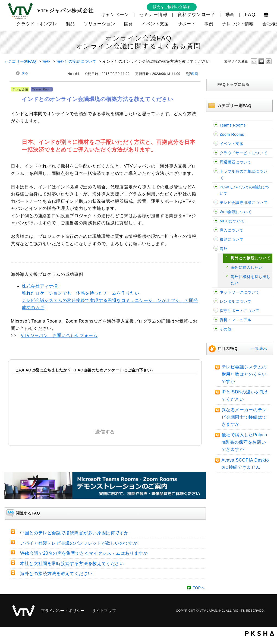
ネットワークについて (240, 292)
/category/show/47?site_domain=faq (216, 329)
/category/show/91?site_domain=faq (216, 240)
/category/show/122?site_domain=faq (216, 135)
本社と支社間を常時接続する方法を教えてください (72, 563)
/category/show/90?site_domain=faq (216, 249)
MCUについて (232, 221)
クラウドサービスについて (244, 153)
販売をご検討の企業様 (172, 7)
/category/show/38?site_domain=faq (216, 311)
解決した (59, 398)
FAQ (250, 15)
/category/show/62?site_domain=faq (216, 162)
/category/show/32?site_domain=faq (216, 230)
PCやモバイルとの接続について (244, 190)
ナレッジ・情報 (238, 24)
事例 (209, 24)
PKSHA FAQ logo (260, 633)
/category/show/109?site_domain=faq (216, 144)
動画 (230, 15)
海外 (46, 61)
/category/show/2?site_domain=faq (216, 187)
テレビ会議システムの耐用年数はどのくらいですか (244, 374)
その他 (226, 329)
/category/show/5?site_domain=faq (216, 203)
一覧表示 (259, 348)
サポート (187, 24)
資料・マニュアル (236, 320)
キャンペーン (115, 15)
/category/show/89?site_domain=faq (216, 292)
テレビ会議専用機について (244, 203)
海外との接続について (76, 61)
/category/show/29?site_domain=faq (216, 171)
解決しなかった (153, 398)
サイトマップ (104, 611)
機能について (232, 239)
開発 (129, 24)
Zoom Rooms (232, 134)
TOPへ (199, 588)
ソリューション (99, 24)
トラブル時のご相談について (244, 174)
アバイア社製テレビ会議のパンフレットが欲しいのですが (79, 543)
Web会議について (236, 212)
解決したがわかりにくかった (106, 398)
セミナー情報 (153, 15)
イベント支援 (155, 24)
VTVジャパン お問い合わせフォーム (59, 335)
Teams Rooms (233, 125)
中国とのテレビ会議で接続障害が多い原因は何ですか (74, 533)
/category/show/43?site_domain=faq (216, 302)
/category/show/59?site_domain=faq (216, 320)
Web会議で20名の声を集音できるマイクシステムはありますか (84, 553)
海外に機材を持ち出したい (251, 280)
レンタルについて (236, 301)
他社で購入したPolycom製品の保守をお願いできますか (244, 442)
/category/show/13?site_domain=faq (216, 212)
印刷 (195, 74)
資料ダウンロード (196, 15)
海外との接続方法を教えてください (56, 574)
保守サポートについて (240, 311)
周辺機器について (236, 162)
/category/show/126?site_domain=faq (216, 125)
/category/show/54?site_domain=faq (216, 153)
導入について (232, 230)
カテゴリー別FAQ (20, 61)
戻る (25, 73)
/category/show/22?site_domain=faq (216, 221)
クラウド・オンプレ (37, 24)
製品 (70, 24)
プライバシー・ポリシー (63, 611)
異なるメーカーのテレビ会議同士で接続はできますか (244, 417)
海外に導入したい (247, 267)
